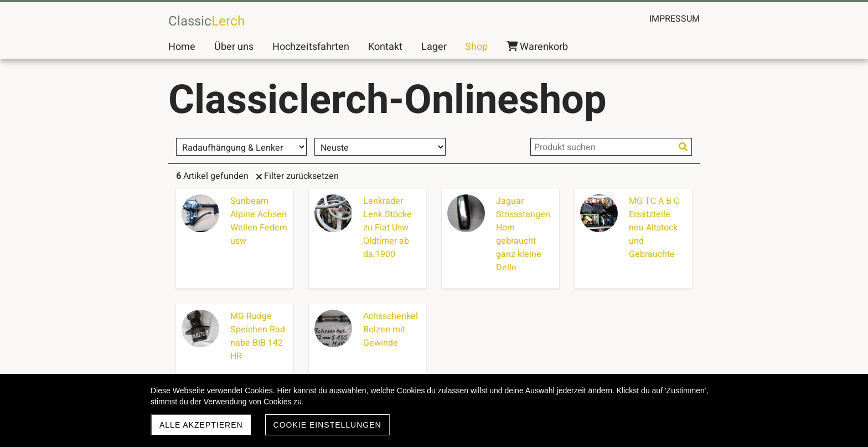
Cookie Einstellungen (327, 425)
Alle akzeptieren (201, 425)
